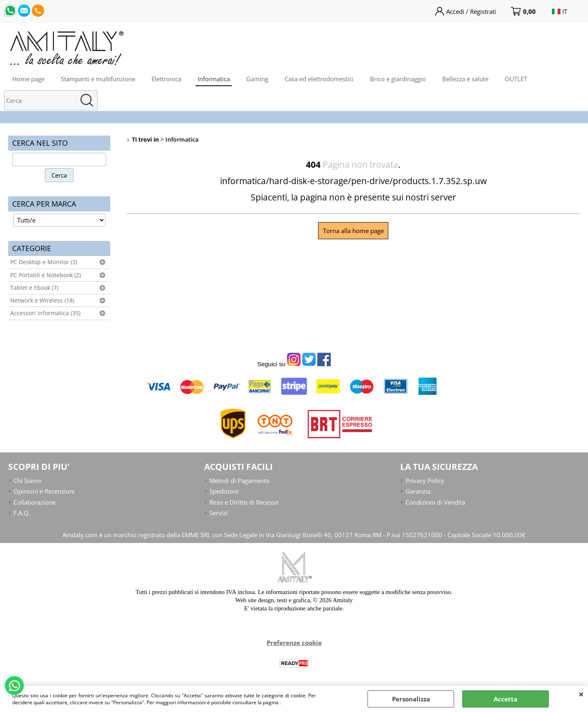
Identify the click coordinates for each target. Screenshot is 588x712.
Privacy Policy (425, 481)
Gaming (257, 79)
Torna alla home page (353, 231)
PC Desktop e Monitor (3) (44, 262)
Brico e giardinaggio (398, 79)
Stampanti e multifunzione (98, 79)
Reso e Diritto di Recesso (244, 502)
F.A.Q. (22, 513)
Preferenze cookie (294, 643)
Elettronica (166, 79)
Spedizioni (224, 491)
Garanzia (418, 491)
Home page (28, 79)
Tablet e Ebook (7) (34, 288)
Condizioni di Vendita (435, 502)
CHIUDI (581, 694)
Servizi (219, 513)
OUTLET (516, 79)
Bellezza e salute (465, 79)
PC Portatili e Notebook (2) (46, 275)
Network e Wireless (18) (42, 300)
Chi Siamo (28, 481)
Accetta (506, 699)
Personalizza (411, 699)
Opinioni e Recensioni (44, 491)
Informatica (214, 79)
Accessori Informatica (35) (45, 313)
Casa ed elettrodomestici (319, 79)
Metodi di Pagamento (239, 481)
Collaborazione (35, 502)
